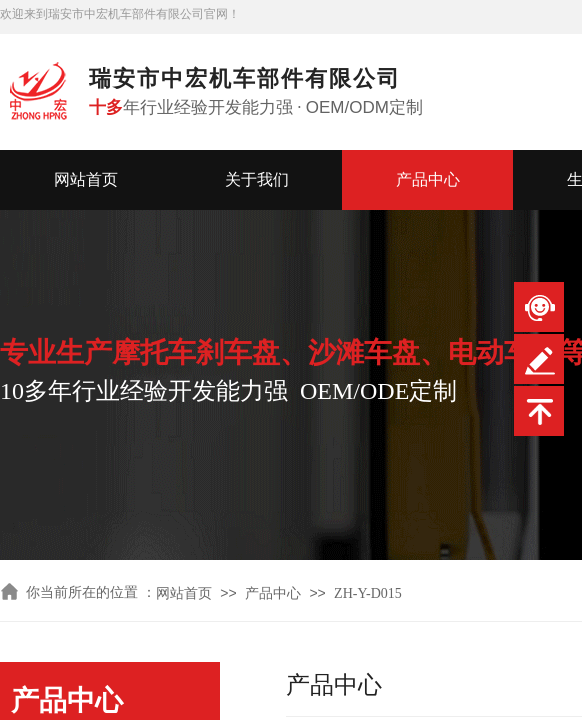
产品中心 (428, 179)
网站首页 (86, 179)
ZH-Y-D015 (368, 593)
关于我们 (257, 179)
